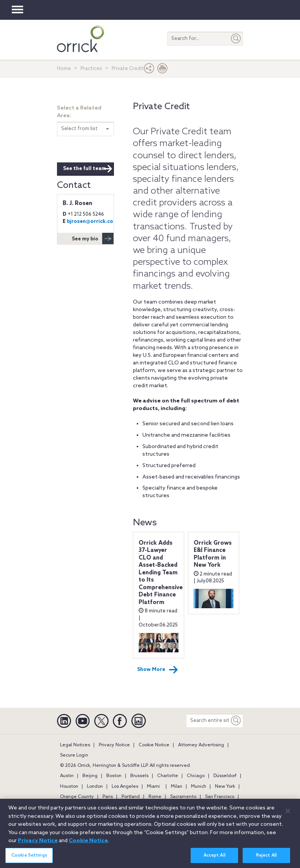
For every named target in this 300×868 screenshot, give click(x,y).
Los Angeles (125, 787)
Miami (153, 787)
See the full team (88, 169)
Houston (69, 787)
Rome (155, 797)
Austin (67, 776)
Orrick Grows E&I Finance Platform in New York (213, 554)
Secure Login (74, 755)
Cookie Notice (154, 745)
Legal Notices (75, 745)
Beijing (90, 776)
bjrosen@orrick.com (92, 222)
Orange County (77, 797)
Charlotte (168, 776)
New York (225, 787)
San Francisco (220, 797)
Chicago (196, 776)
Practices (91, 69)
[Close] (288, 815)
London (95, 787)
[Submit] (236, 39)
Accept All (215, 860)
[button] (149, 70)
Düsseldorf (225, 776)
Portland (131, 797)
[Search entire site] (208, 721)
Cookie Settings (29, 860)
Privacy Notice (114, 745)
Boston (114, 776)
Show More (158, 670)
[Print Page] (163, 70)
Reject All (266, 860)
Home (64, 69)
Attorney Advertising (201, 745)
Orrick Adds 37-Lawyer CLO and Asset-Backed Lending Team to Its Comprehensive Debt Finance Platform (161, 573)
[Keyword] (236, 721)
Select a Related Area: (79, 112)
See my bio (93, 238)
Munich (199, 787)
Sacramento (183, 797)
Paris (108, 797)
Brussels (139, 776)
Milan (177, 787)
